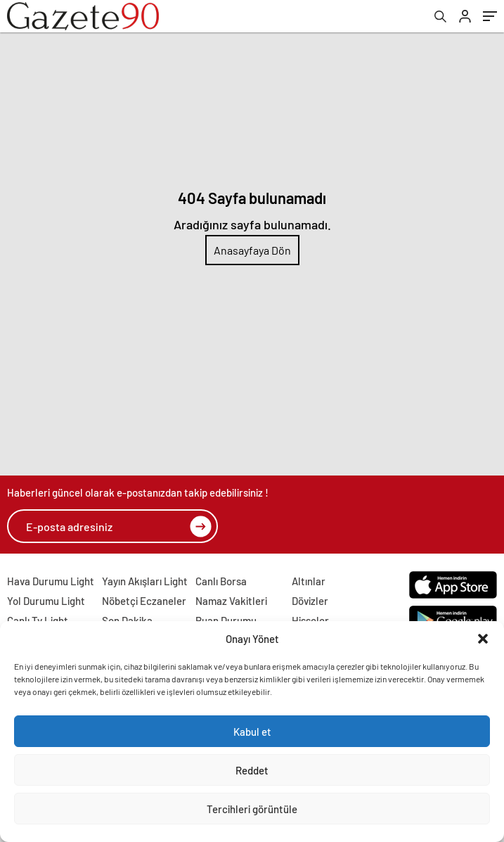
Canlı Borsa (221, 581)
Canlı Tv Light (38, 620)
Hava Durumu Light (51, 581)
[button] (483, 639)
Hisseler (310, 620)
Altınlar (309, 581)
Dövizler (310, 601)
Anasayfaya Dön (252, 250)
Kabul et (252, 732)
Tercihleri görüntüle (252, 809)
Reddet (252, 770)
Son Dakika (127, 620)
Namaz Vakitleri (231, 601)
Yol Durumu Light (46, 601)
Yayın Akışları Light (145, 581)
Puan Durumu (226, 620)
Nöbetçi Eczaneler (144, 601)
